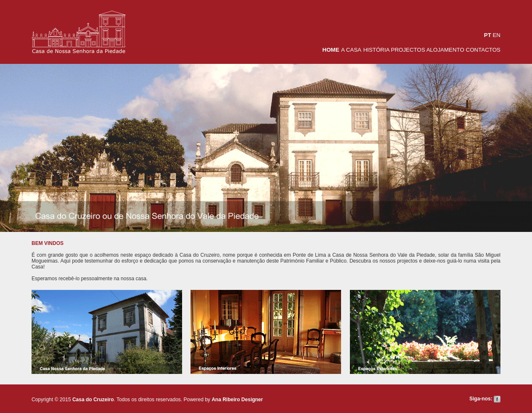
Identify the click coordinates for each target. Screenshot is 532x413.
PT (488, 35)
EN (496, 35)
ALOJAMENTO (445, 50)
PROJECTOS (409, 50)
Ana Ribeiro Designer (237, 400)
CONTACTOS (482, 50)
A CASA (351, 50)
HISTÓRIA (377, 50)
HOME (331, 50)
